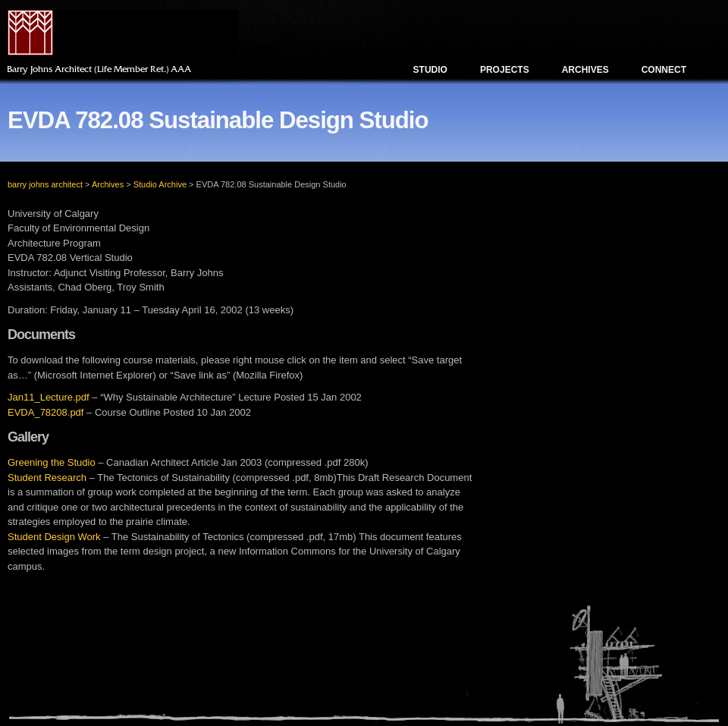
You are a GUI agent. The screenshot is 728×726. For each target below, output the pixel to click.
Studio (430, 70)
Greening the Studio (52, 462)
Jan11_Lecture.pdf (49, 397)
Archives (585, 70)
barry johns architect (45, 184)
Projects (505, 70)
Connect (664, 70)
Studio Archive (160, 184)
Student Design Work (54, 537)
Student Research (47, 478)
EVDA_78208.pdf (45, 412)
